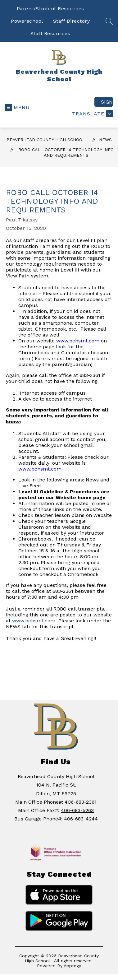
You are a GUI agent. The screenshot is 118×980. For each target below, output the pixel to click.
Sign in (107, 102)
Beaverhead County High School (46, 140)
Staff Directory (72, 21)
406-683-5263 (77, 810)
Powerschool (27, 21)
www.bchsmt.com (78, 341)
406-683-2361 (81, 802)
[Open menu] (17, 107)
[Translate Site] (92, 114)
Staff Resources (50, 33)
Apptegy (72, 966)
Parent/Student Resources (50, 9)
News (105, 140)
